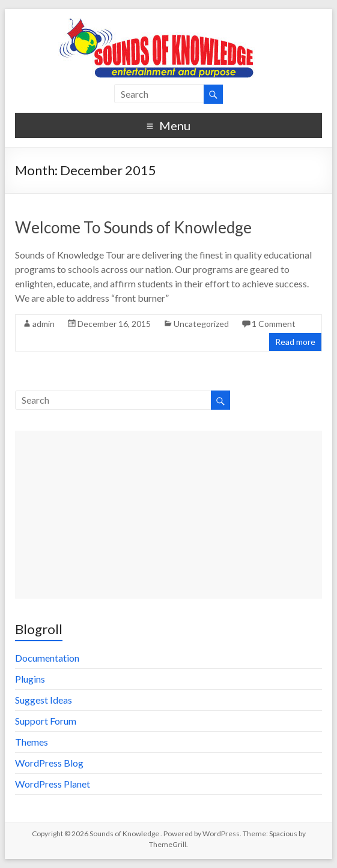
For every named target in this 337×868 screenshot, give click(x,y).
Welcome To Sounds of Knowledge (133, 227)
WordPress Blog (49, 763)
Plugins (30, 679)
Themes (32, 742)
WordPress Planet (53, 784)
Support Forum (46, 721)
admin (44, 324)
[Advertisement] (169, 515)
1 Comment (274, 324)
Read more (295, 342)
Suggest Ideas (44, 700)
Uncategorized (201, 324)
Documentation (47, 658)
